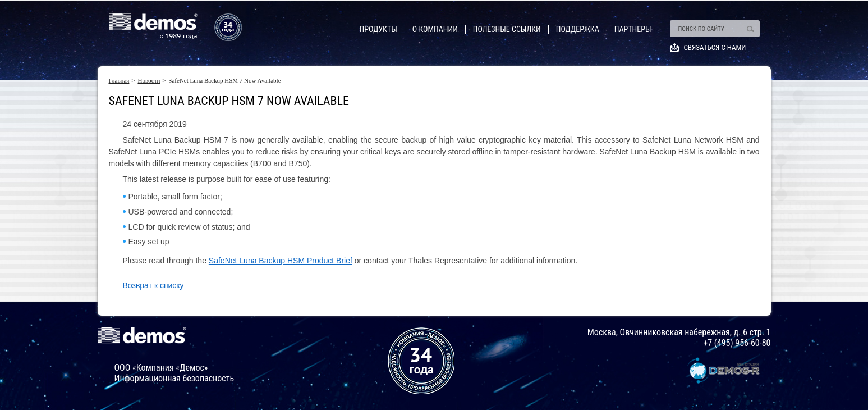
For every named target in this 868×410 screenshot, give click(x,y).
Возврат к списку (153, 285)
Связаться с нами (715, 47)
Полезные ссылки (507, 29)
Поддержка (578, 29)
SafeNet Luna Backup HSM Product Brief (281, 261)
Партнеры (633, 29)
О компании (435, 29)
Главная (119, 81)
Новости (149, 81)
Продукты (378, 29)
